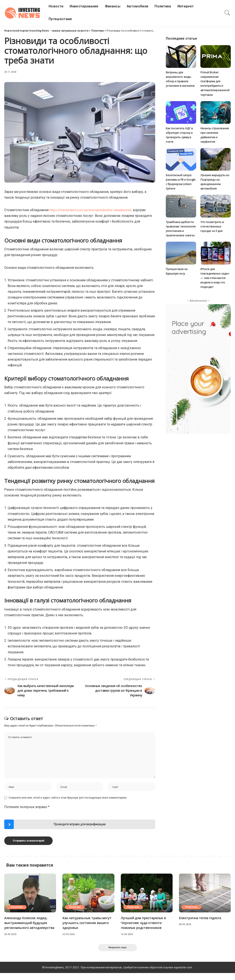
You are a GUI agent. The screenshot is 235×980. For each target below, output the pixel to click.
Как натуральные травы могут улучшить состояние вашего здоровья (88, 924)
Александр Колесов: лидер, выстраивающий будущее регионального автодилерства (27, 927)
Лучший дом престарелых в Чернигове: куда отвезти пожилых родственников (144, 924)
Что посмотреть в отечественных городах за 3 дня (212, 227)
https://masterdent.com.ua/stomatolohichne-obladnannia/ (92, 210)
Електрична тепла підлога (201, 919)
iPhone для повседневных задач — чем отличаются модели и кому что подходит (215, 279)
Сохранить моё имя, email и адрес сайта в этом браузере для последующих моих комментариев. (68, 799)
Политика (17, 909)
